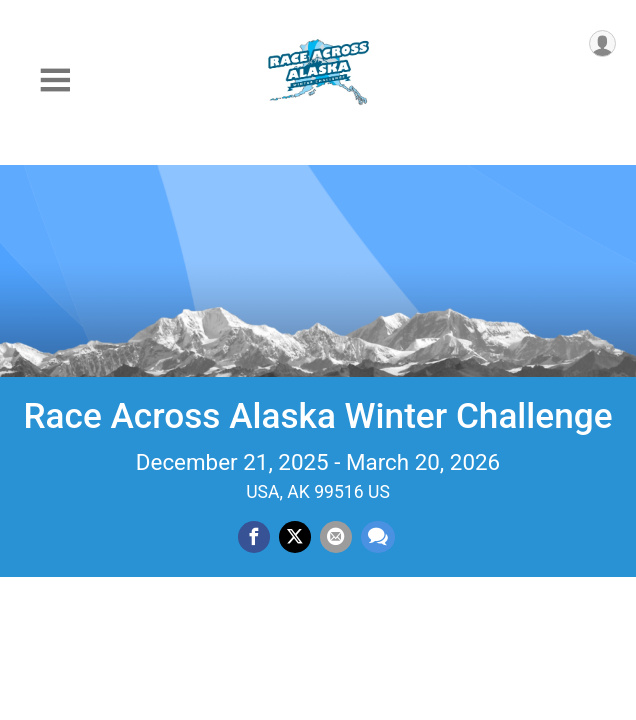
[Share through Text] (378, 537)
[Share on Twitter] (295, 537)
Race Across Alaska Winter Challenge (317, 416)
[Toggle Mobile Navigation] (55, 80)
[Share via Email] (336, 537)
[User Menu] (602, 43)
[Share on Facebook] (254, 537)
